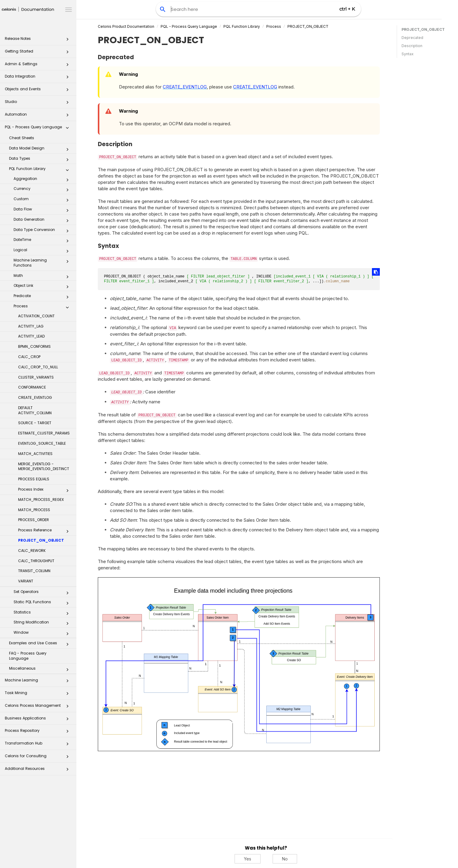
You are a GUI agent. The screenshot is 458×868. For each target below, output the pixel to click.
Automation (38, 116)
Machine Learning (38, 682)
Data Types (41, 160)
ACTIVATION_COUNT (36, 316)
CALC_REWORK (32, 551)
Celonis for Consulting (38, 758)
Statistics (43, 613)
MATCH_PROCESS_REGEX (41, 500)
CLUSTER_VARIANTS (36, 377)
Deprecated (412, 38)
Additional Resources (38, 770)
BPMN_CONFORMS (34, 346)
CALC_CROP (29, 357)
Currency (43, 190)
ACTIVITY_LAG (31, 326)
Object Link (43, 287)
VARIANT (26, 581)
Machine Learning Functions (43, 263)
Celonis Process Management (38, 707)
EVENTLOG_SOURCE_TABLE (42, 443)
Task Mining (38, 695)
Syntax (408, 54)
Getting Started (38, 53)
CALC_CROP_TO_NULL (38, 367)
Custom (43, 200)
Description (412, 46)
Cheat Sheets (22, 138)
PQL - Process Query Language (38, 129)
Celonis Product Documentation (128, 26)
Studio (38, 103)
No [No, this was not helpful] (286, 859)
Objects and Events (38, 91)
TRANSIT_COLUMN (34, 571)
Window (43, 634)
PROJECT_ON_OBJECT (41, 540)
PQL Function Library (41, 170)
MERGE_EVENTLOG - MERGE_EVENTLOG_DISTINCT (44, 466)
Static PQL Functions (43, 603)
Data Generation (43, 221)
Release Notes (38, 40)
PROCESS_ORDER (34, 520)
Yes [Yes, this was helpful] (249, 859)
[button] (67, 40)
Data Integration (38, 78)
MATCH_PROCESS (34, 510)
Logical (43, 251)
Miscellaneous (41, 670)
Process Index (45, 491)
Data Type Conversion (43, 231)
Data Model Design (41, 149)
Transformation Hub (38, 745)
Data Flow (43, 210)
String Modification (43, 623)
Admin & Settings (38, 66)
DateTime (43, 241)
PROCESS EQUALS (34, 479)
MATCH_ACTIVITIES (35, 454)
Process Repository (38, 732)
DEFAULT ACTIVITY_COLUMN (35, 410)
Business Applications (38, 720)
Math (43, 277)
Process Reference (45, 531)
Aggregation (43, 180)
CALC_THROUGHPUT (36, 561)
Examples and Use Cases (41, 644)
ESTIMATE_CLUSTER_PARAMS (44, 433)
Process (43, 307)
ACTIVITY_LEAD (31, 336)
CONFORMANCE (32, 387)
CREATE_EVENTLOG (35, 397)
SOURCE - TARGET (35, 423)
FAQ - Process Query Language (28, 656)
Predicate (43, 297)
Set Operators (43, 593)
